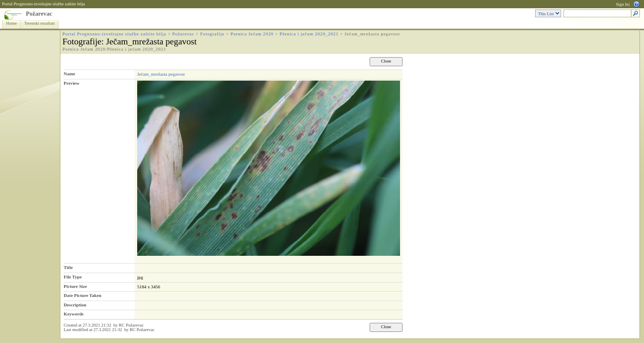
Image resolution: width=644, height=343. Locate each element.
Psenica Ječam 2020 (252, 34)
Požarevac (39, 14)
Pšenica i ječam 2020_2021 (309, 34)
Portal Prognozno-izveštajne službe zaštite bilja (44, 4)
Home (11, 23)
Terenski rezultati (39, 23)
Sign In (622, 4)
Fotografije (213, 34)
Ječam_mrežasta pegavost (161, 74)
